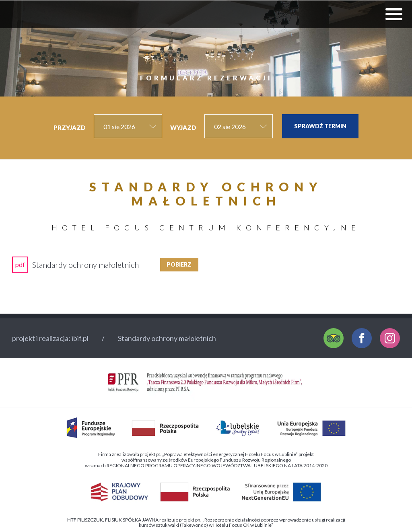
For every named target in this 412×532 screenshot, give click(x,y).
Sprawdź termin (320, 126)
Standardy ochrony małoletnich (167, 338)
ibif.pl (80, 338)
